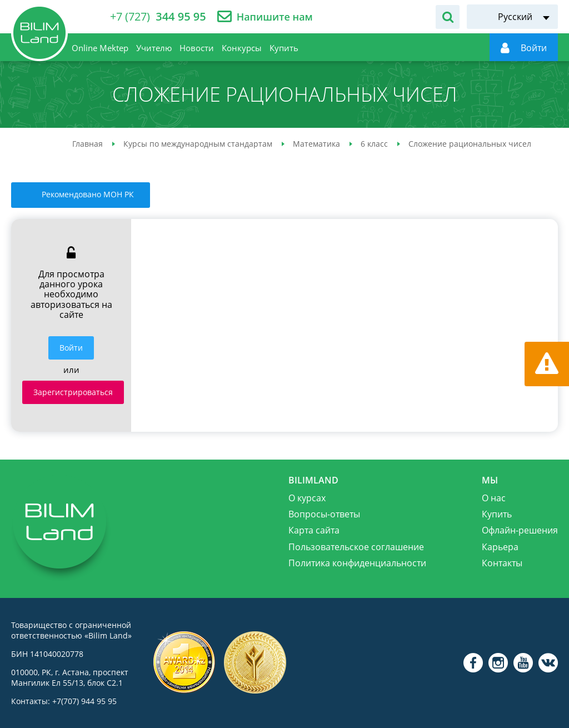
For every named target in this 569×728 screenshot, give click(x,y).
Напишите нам (275, 17)
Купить (497, 514)
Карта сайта (314, 530)
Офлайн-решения (520, 530)
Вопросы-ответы (324, 514)
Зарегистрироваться (73, 392)
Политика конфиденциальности (357, 563)
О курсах (307, 498)
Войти (71, 348)
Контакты (502, 563)
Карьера (500, 547)
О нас (494, 498)
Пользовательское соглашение (356, 547)
